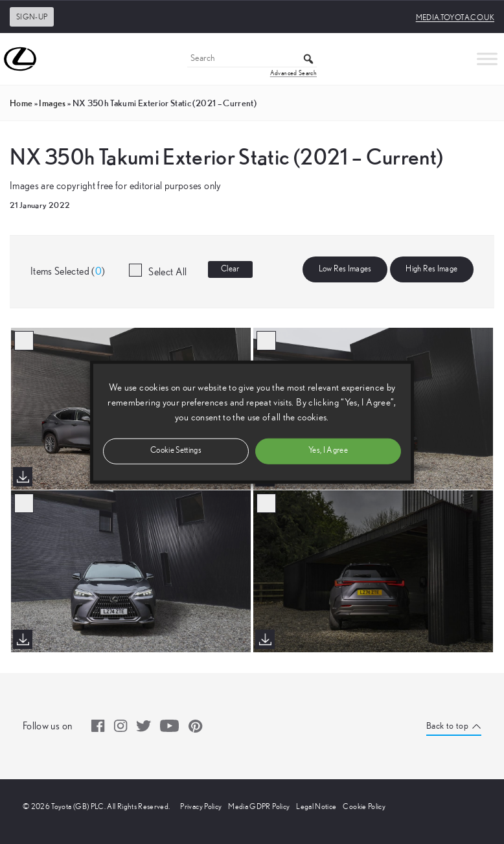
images (52, 103)
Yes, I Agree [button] (328, 451)
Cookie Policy (364, 806)
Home (21, 103)
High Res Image (431, 269)
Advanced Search (293, 73)
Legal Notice (316, 806)
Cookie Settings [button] (176, 451)
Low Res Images (345, 269)
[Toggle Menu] (487, 59)
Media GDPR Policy (259, 806)
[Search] (252, 59)
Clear (230, 269)
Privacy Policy (201, 806)
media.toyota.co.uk (455, 17)
